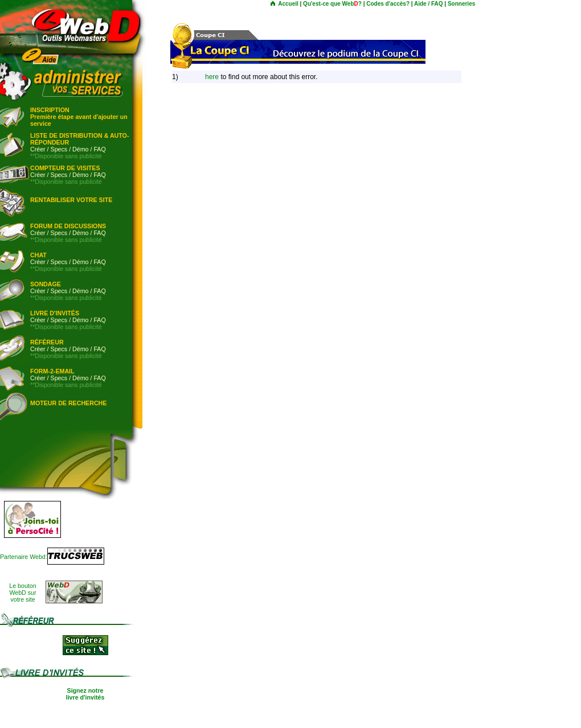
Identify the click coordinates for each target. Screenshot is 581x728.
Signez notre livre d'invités (85, 694)
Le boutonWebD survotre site (22, 593)
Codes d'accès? (388, 4)
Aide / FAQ (429, 4)
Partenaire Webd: (24, 557)
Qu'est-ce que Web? (332, 4)
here (212, 77)
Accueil (288, 4)
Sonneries (461, 4)
